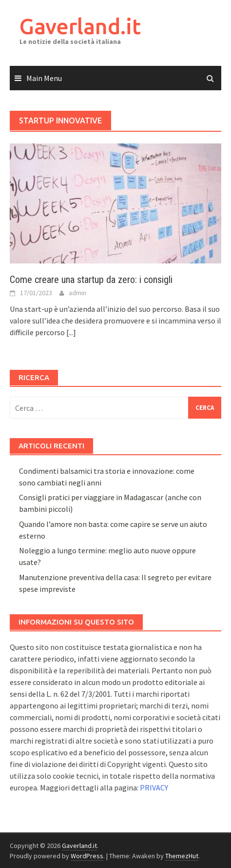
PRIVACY (154, 787)
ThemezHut (182, 856)
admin (77, 293)
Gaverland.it (80, 26)
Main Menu (44, 78)
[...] (71, 332)
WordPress (87, 856)
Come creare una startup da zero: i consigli (91, 280)
